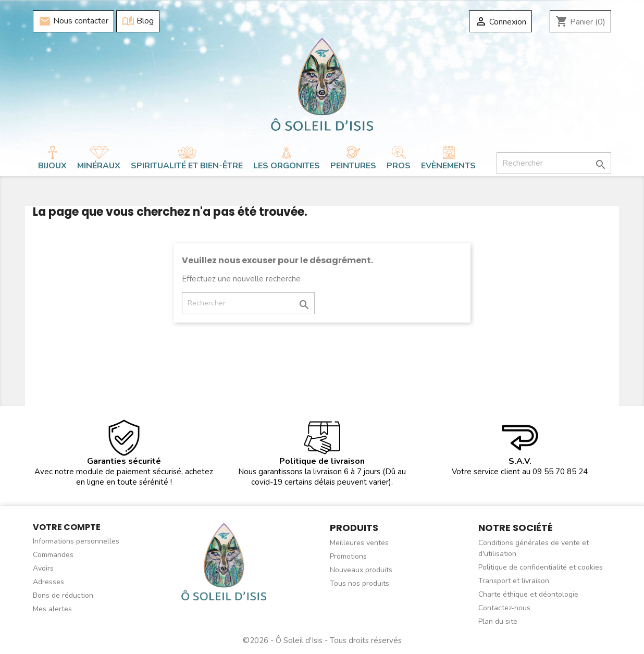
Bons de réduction (63, 595)
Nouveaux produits (361, 570)
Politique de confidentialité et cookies (541, 567)
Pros (399, 166)
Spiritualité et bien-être (187, 166)
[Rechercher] (554, 163)
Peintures (353, 166)
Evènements (448, 166)
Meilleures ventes (359, 543)
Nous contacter (73, 21)
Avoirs (43, 568)
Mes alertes (52, 609)
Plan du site (498, 621)
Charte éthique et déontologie (528, 594)
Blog (138, 21)
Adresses (48, 582)
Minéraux (99, 166)
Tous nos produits (360, 583)
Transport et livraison (514, 581)
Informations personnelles (76, 541)
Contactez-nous (504, 608)
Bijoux (52, 166)
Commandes (53, 555)
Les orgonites (287, 166)
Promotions (348, 556)
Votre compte (67, 527)
